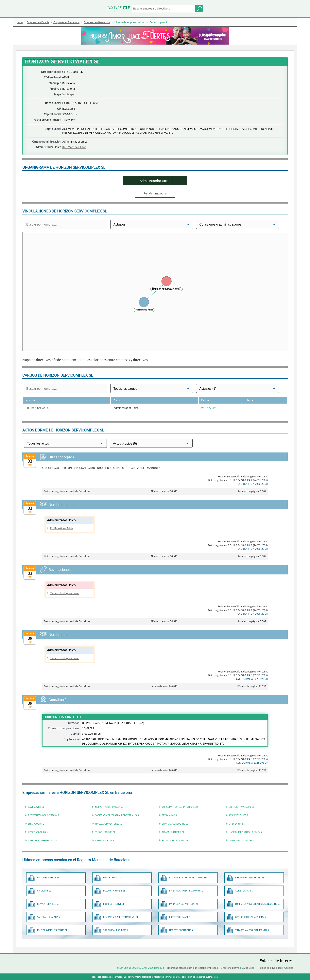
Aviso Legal (249, 968)
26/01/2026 (209, 408)
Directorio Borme (230, 968)
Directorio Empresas (207, 968)
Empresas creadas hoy (180, 968)
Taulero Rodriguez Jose (64, 593)
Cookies (289, 968)
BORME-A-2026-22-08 (255, 484)
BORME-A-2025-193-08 (255, 679)
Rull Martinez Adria (74, 147)
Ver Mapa (68, 94)
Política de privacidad (270, 968)
